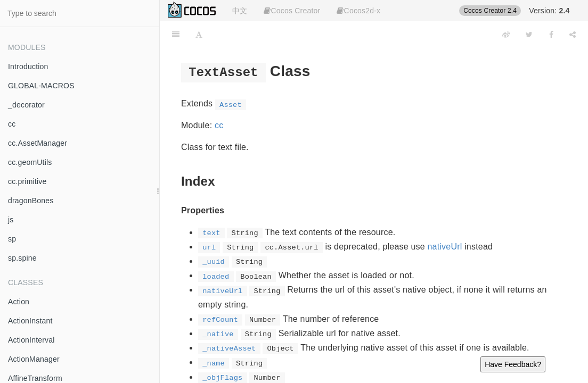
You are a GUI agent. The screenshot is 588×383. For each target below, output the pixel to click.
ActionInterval (31, 340)
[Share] (573, 35)
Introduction (28, 66)
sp (12, 239)
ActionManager (34, 359)
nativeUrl (445, 247)
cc (12, 124)
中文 (240, 11)
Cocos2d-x (358, 11)
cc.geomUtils (30, 162)
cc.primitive (27, 181)
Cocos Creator (292, 11)
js (11, 220)
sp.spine (22, 258)
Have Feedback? (513, 364)
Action (19, 302)
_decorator (26, 105)
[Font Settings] (199, 35)
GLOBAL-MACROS (41, 86)
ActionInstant (30, 321)
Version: (549, 11)
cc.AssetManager (38, 143)
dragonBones (31, 201)
